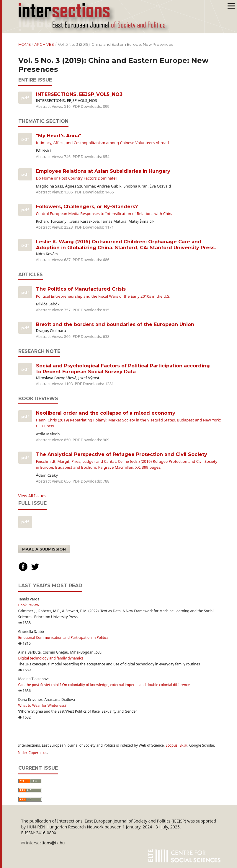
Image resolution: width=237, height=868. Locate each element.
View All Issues (32, 496)
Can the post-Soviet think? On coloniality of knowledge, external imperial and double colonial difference (104, 685)
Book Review (29, 605)
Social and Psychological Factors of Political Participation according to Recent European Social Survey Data (123, 369)
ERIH (183, 745)
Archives (44, 44)
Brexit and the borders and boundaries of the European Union (115, 324)
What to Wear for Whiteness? (42, 705)
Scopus (171, 745)
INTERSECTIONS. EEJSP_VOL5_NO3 (79, 94)
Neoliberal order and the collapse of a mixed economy (129, 420)
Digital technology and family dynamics (51, 658)
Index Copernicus (33, 753)
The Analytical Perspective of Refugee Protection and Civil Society (129, 461)
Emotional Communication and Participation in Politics (63, 637)
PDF (25, 98)
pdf (25, 522)
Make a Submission (44, 549)
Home (24, 44)
